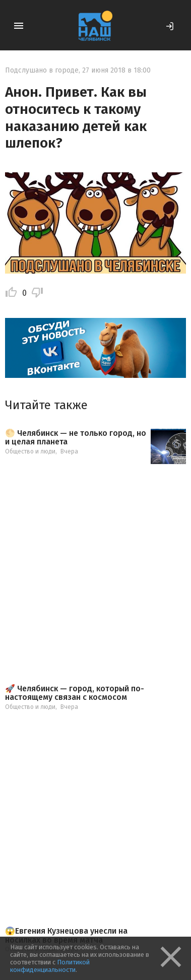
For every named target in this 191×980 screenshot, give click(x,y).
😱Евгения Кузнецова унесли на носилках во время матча (66, 935)
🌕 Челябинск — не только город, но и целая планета (76, 438)
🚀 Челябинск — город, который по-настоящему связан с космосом (75, 693)
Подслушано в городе (42, 70)
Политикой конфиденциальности (50, 966)
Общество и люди (30, 451)
